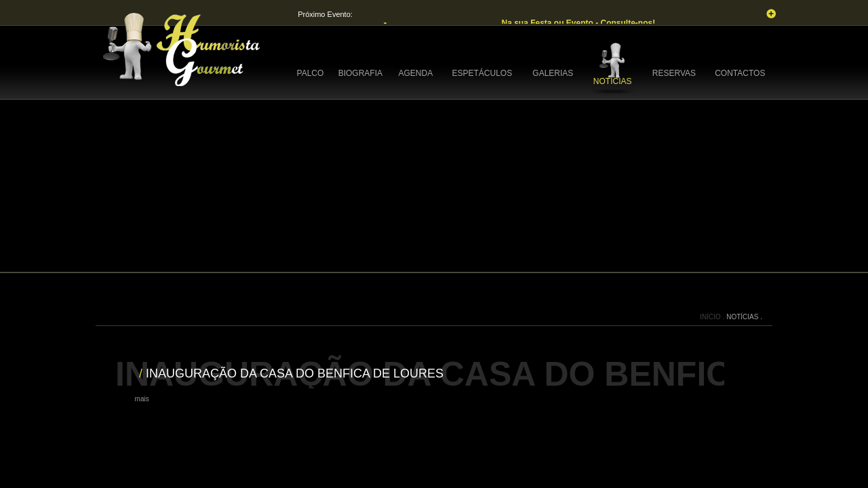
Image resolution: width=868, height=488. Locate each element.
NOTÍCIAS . (744, 317)
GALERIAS (553, 73)
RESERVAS (674, 73)
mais (142, 399)
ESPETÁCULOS (482, 73)
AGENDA (416, 73)
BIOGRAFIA (360, 73)
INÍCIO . (713, 317)
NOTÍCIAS (613, 81)
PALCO (311, 73)
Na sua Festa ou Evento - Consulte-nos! (579, 23)
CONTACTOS (740, 73)
